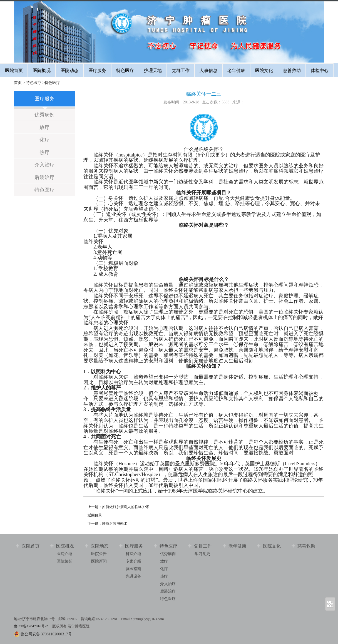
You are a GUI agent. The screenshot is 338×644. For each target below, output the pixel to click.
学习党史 (202, 554)
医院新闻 (99, 561)
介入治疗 (44, 165)
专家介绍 (133, 561)
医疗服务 (97, 70)
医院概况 (42, 70)
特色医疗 (125, 70)
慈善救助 (292, 70)
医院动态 (69, 70)
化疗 (44, 140)
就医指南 (133, 569)
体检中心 (320, 70)
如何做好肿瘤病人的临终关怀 (125, 507)
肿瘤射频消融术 (115, 524)
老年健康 (236, 70)
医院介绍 (64, 554)
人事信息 (208, 70)
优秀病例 (44, 115)
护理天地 (153, 70)
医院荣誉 (64, 561)
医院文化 (264, 70)
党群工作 (181, 70)
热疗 (44, 152)
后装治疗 (44, 177)
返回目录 (95, 515)
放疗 (44, 127)
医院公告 (99, 554)
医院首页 (14, 70)
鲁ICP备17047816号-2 (31, 626)
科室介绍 (133, 554)
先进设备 (133, 576)
